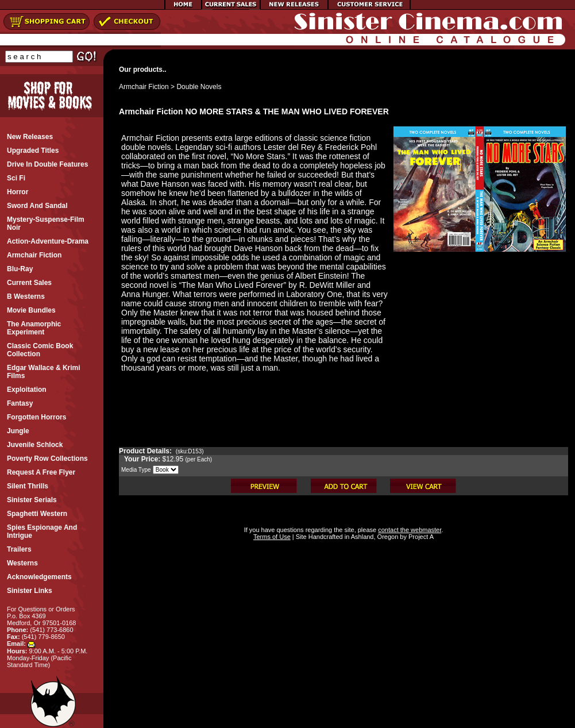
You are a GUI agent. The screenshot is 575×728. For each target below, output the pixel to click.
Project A (420, 537)
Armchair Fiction (144, 87)
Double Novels (199, 87)
